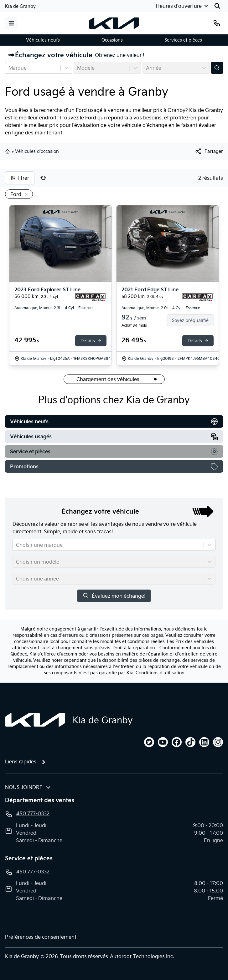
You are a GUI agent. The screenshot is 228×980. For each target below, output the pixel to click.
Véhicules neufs (43, 40)
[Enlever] (25, 195)
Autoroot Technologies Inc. (142, 956)
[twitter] (149, 742)
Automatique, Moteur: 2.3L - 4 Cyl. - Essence (54, 308)
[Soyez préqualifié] (193, 320)
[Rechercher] (217, 6)
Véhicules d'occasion (37, 151)
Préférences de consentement (41, 937)
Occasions (112, 40)
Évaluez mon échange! (114, 596)
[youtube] (163, 742)
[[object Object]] (209, 151)
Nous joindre (24, 787)
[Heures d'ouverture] (182, 6)
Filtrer (20, 178)
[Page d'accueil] (35, 720)
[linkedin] (204, 742)
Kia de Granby (20, 6)
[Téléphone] (217, 23)
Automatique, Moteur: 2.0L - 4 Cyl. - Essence (161, 308)
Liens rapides (21, 761)
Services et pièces (183, 40)
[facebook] (177, 742)
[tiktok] (190, 742)
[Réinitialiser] (43, 178)
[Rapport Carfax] (91, 297)
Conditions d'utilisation (160, 673)
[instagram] (218, 742)
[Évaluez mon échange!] (217, 68)
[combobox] (9, 68)
